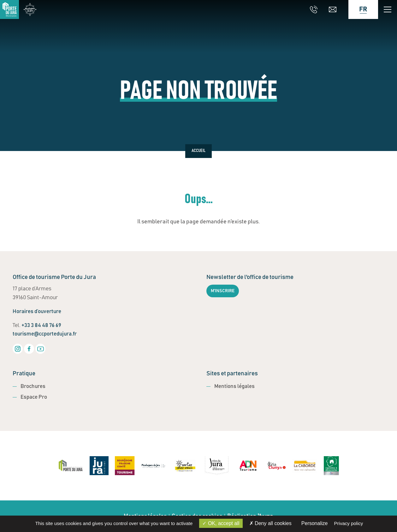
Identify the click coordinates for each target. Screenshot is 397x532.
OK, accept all (221, 523)
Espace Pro (34, 397)
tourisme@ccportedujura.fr (45, 334)
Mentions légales (234, 387)
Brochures (33, 387)
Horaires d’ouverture (37, 312)
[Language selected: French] (360, 9)
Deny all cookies (270, 523)
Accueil (198, 151)
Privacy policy (349, 523)
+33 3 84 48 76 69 (41, 326)
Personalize (315, 523)
